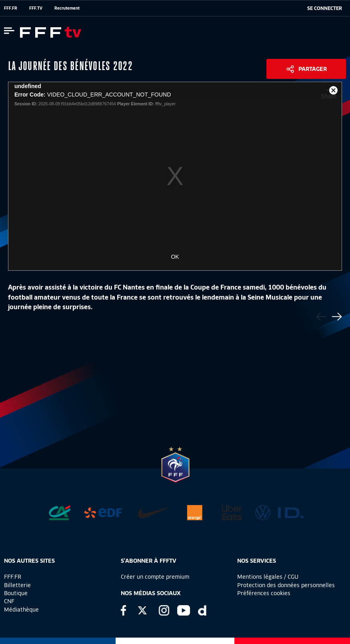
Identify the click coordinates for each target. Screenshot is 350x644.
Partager (313, 69)
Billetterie (17, 585)
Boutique (16, 593)
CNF (9, 601)
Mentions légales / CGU (268, 577)
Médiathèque (21, 610)
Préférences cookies (264, 593)
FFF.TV (36, 8)
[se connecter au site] (325, 8)
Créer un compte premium (155, 577)
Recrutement (67, 8)
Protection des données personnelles (286, 585)
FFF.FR (11, 8)
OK (175, 257)
